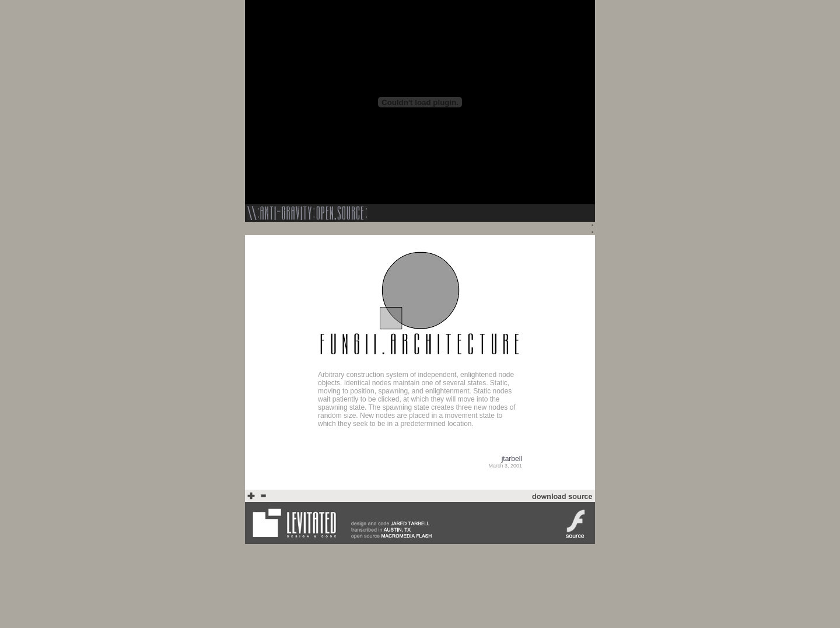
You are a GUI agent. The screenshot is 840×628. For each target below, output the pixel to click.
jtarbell (512, 459)
